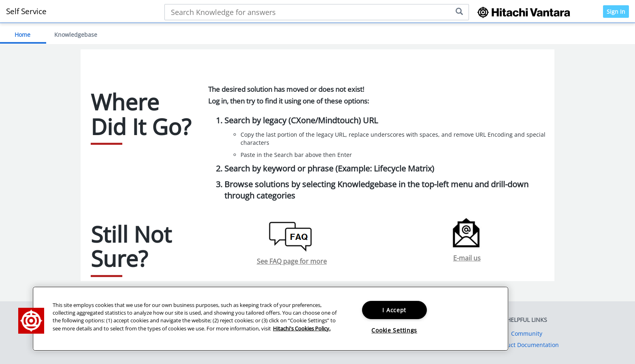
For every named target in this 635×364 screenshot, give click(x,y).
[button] (31, 321)
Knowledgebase (76, 35)
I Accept (394, 310)
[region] (271, 319)
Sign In (616, 12)
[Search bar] (317, 12)
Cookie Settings (394, 330)
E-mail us (467, 258)
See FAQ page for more (292, 261)
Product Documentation (527, 345)
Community (527, 333)
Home (22, 35)
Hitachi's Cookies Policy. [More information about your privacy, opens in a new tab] (302, 328)
